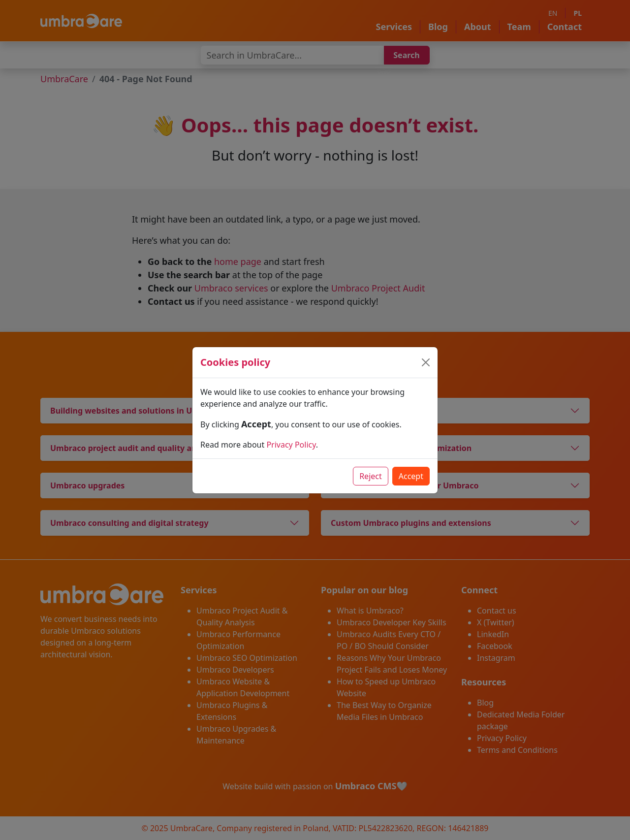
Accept (411, 476)
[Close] (426, 362)
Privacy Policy (291, 445)
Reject (371, 476)
